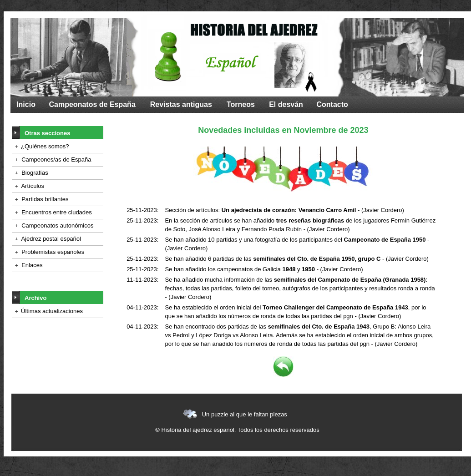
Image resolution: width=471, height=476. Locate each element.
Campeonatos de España (92, 104)
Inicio (26, 104)
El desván (286, 104)
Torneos (241, 104)
